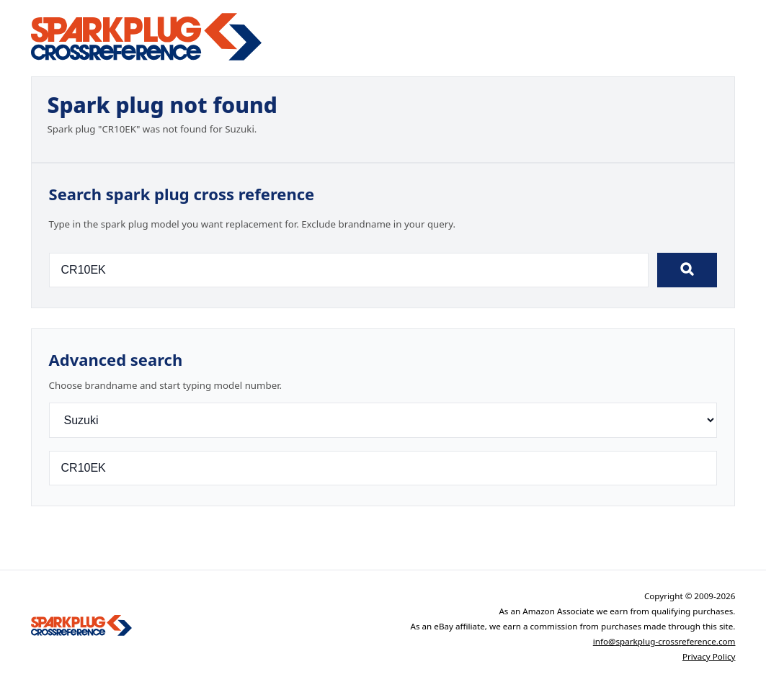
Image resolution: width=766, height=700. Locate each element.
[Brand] (383, 420)
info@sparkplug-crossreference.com (664, 641)
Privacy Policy (709, 656)
